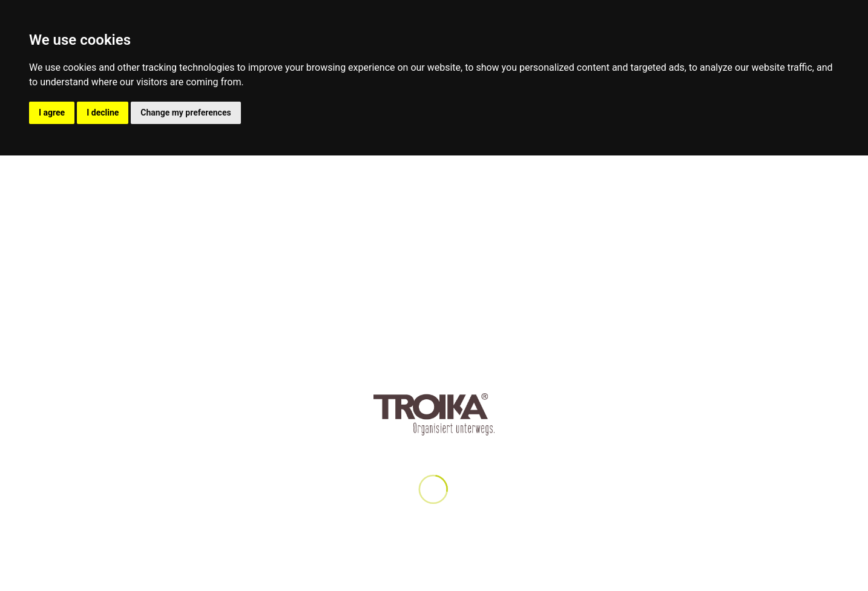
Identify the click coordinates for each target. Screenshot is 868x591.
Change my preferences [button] (186, 113)
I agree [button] (52, 113)
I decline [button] (103, 113)
